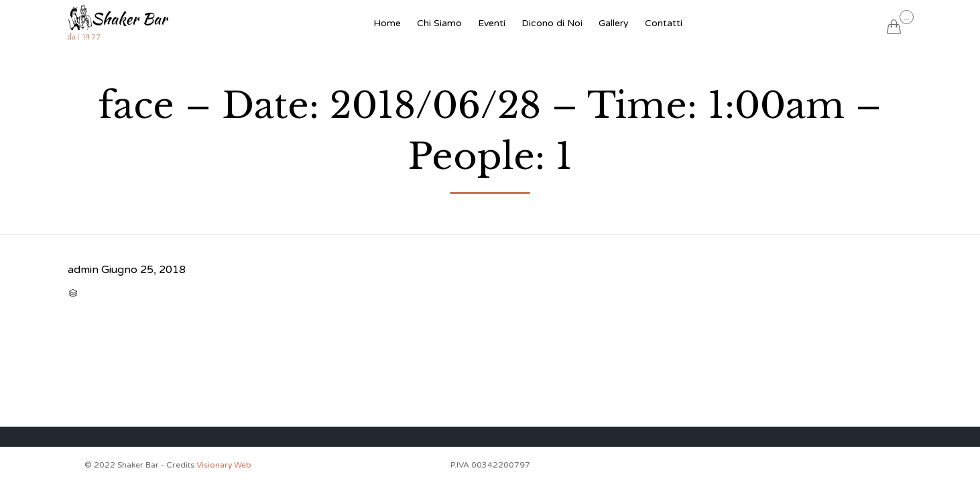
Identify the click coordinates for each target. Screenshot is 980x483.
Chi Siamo (439, 23)
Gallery (614, 23)
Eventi (492, 23)
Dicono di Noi (552, 23)
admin (83, 270)
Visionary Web (224, 465)
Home (387, 23)
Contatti (664, 23)
